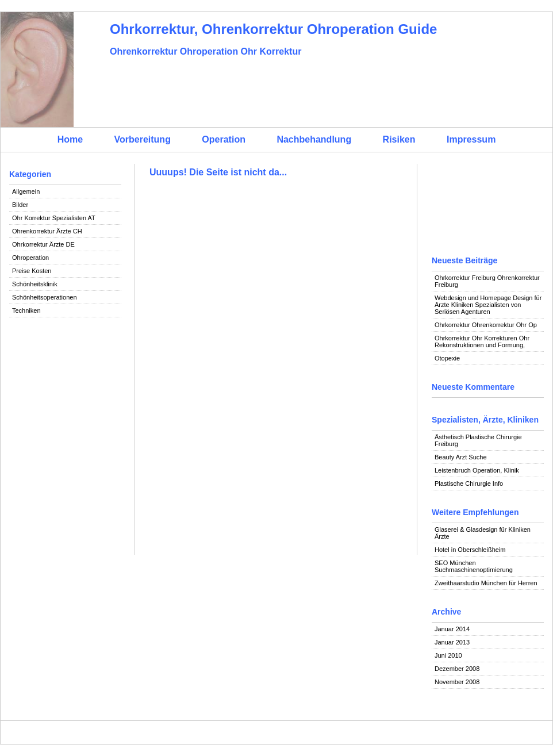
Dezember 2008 (457, 669)
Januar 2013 (452, 642)
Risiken (399, 139)
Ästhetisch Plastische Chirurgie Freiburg (478, 440)
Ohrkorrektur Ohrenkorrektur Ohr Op (486, 325)
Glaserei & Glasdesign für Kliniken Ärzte (483, 533)
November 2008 (457, 682)
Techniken (26, 310)
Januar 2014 (452, 629)
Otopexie (447, 358)
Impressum (471, 139)
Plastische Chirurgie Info (469, 483)
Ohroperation (30, 258)
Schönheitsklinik (35, 284)
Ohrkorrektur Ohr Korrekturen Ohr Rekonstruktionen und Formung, (482, 341)
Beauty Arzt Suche (461, 457)
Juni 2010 (448, 655)
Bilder (20, 205)
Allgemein (26, 191)
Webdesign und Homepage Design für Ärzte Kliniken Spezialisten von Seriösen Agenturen (488, 305)
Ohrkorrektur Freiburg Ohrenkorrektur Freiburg (487, 281)
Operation (224, 139)
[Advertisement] (65, 372)
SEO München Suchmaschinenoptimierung (474, 566)
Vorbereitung (143, 139)
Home (70, 139)
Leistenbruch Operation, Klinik (477, 470)
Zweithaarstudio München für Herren (486, 583)
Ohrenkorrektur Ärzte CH (47, 231)
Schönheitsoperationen (45, 297)
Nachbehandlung (314, 139)
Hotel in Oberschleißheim (470, 550)
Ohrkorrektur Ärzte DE (43, 244)
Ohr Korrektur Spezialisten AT (54, 218)
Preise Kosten (32, 271)
